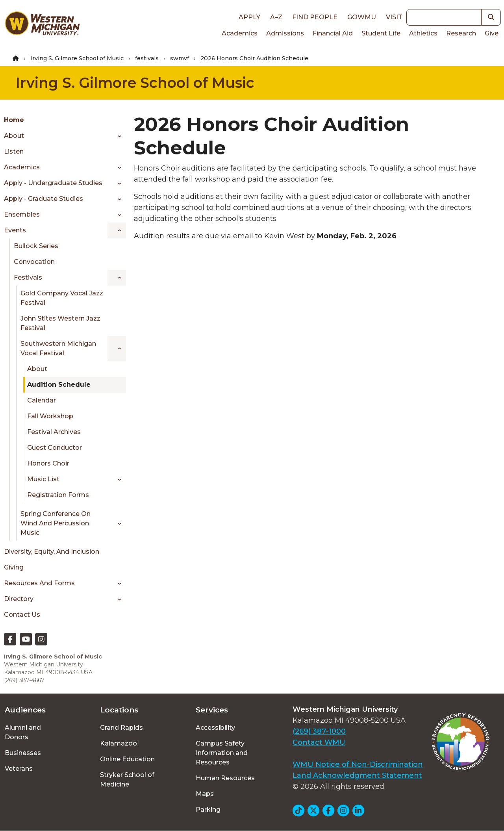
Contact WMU (319, 742)
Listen (14, 151)
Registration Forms (58, 495)
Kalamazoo (119, 743)
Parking (208, 810)
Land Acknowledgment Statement (357, 775)
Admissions (285, 33)
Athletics (423, 33)
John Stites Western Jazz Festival (60, 323)
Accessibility (215, 728)
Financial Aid (333, 33)
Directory (19, 599)
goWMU (362, 17)
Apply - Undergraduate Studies (53, 183)
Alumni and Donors (23, 732)
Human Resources (225, 778)
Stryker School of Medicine (127, 780)
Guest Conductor (55, 448)
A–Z (276, 17)
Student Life (381, 33)
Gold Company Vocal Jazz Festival (62, 298)
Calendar (42, 400)
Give (492, 33)
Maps (205, 794)
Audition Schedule (59, 385)
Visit (394, 17)
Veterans (19, 769)
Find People (315, 17)
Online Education (127, 759)
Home (14, 120)
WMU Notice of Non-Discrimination (358, 764)
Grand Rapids (121, 728)
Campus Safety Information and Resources (222, 753)
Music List (43, 479)
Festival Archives (54, 432)
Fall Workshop (50, 416)
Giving (14, 567)
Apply (249, 17)
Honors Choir (48, 463)
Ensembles (22, 214)
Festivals (28, 277)
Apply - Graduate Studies (44, 199)
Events (15, 230)
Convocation (34, 262)
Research (461, 33)
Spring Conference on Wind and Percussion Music (56, 523)
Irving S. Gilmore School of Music (77, 58)
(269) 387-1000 (319, 731)
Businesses (23, 753)
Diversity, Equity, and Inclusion (52, 552)
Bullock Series (36, 246)
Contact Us (22, 615)
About (14, 136)
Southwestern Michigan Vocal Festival (58, 348)
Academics (240, 33)
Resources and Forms (39, 583)
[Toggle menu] (117, 136)
